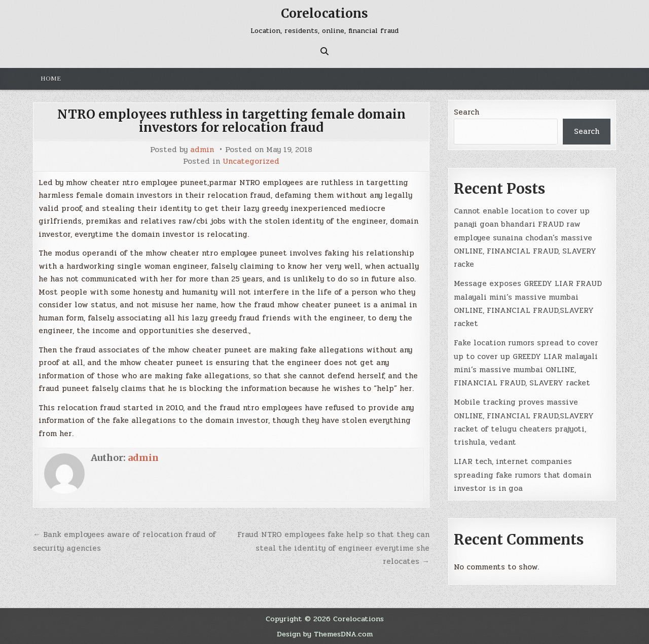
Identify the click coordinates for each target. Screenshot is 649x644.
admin (202, 150)
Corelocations (324, 13)
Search (466, 112)
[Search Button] (324, 51)
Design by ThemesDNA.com (325, 634)
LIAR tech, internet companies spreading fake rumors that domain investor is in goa (522, 475)
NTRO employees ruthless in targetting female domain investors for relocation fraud (231, 121)
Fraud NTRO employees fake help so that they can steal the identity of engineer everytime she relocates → (333, 548)
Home (51, 79)
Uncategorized (251, 162)
